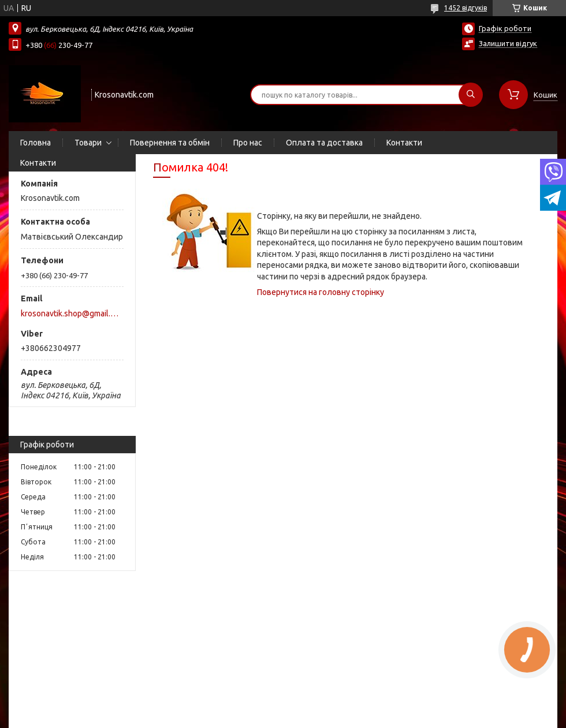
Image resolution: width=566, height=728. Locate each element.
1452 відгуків (466, 8)
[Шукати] (471, 95)
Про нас (248, 143)
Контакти (404, 143)
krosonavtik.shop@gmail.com (71, 313)
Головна (36, 143)
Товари (88, 143)
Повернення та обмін (170, 143)
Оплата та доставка (324, 143)
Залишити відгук (508, 43)
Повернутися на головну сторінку (321, 292)
